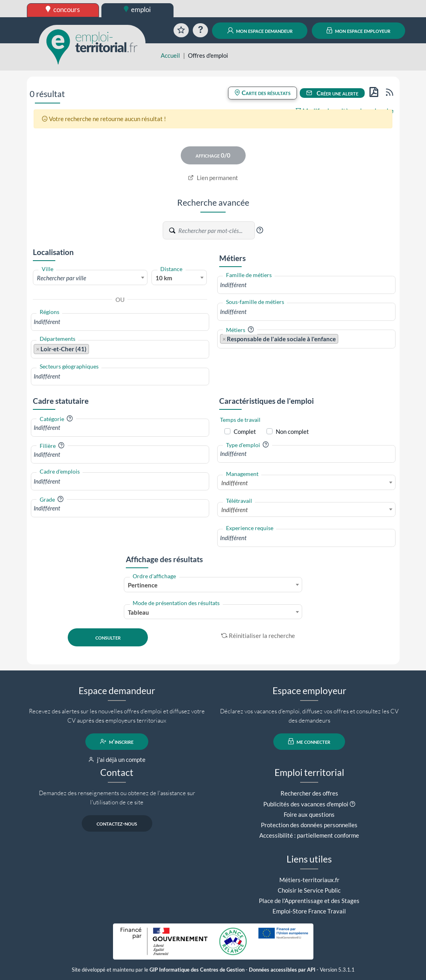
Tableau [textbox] (138, 612)
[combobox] (90, 277)
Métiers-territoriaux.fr (309, 880)
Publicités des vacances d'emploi (306, 804)
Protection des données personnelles (309, 825)
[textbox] (90, 278)
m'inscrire (117, 741)
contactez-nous (117, 823)
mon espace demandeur (260, 30)
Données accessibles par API (282, 970)
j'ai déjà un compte (117, 759)
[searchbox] (120, 322)
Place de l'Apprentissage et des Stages (309, 901)
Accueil (170, 55)
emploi (137, 9)
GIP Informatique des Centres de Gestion (197, 970)
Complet (245, 431)
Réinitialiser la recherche (258, 636)
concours (63, 9)
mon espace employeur (358, 30)
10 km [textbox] (164, 278)
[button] (260, 230)
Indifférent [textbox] (234, 483)
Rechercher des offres (309, 793)
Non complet (292, 431)
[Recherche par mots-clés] (216, 231)
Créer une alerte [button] (332, 93)
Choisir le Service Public (309, 890)
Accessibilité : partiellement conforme (309, 835)
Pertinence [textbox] (143, 585)
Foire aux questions (309, 814)
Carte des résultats (262, 93)
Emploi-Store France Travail (309, 911)
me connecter (309, 741)
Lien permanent (213, 178)
